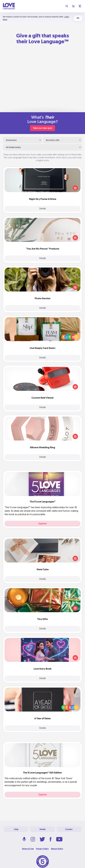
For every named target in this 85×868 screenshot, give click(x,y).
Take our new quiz (42, 128)
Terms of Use (28, 849)
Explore (42, 524)
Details (43, 209)
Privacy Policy (42, 849)
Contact (69, 829)
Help (16, 829)
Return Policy (57, 849)
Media (42, 829)
